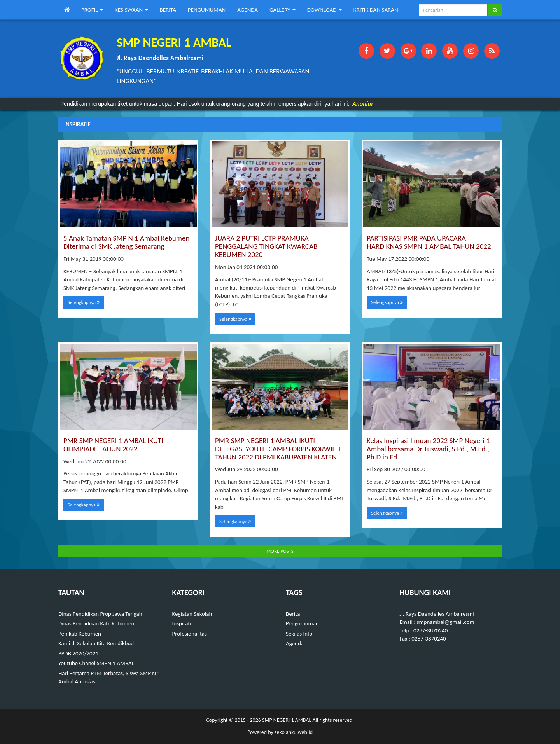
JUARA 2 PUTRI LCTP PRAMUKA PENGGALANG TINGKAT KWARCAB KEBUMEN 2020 (266, 246)
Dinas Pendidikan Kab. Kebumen (96, 623)
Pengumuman (302, 623)
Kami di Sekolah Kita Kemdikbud (96, 643)
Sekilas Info (299, 634)
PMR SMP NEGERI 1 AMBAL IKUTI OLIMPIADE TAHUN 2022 (113, 445)
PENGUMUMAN (207, 10)
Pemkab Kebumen (80, 634)
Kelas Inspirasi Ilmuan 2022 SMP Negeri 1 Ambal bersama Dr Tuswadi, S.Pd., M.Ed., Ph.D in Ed (428, 449)
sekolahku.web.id (294, 732)
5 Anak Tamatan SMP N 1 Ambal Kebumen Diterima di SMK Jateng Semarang (126, 242)
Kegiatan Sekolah (192, 614)
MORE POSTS (280, 551)
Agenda (295, 643)
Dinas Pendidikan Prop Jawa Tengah (100, 614)
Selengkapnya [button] (84, 302)
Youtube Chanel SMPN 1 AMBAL (96, 663)
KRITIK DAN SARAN (376, 10)
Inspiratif (183, 623)
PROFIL (92, 10)
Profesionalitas (190, 634)
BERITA (168, 10)
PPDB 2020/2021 (78, 653)
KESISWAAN (131, 10)
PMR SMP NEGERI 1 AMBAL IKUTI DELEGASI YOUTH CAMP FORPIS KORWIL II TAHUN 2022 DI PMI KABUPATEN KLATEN (278, 449)
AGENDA (248, 10)
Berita (293, 614)
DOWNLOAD (325, 10)
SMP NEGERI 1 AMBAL (286, 720)
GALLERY (283, 10)
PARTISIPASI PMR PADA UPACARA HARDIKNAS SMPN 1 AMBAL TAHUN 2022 (429, 242)
